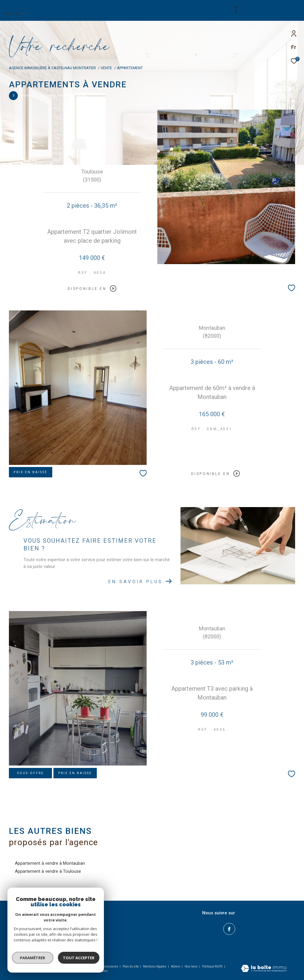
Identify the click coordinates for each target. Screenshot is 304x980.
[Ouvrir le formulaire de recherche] (265, 10)
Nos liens (191, 966)
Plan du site (131, 966)
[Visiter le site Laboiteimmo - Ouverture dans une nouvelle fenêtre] (264, 969)
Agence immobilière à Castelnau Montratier (52, 68)
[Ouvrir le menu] (294, 10)
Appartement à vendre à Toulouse (48, 871)
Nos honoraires (108, 966)
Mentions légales (155, 966)
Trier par (231, 95)
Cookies (102, 971)
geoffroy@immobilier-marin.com (41, 934)
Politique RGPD (212, 966)
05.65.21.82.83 (26, 926)
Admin (176, 966)
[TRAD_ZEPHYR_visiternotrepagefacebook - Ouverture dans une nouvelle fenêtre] (229, 929)
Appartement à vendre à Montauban (50, 863)
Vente (106, 68)
